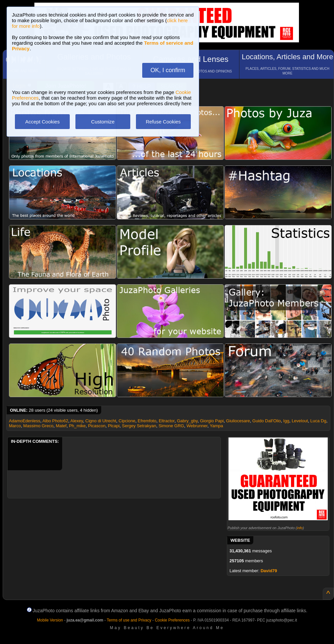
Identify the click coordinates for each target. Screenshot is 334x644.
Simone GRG (171, 426)
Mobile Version (50, 620)
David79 (269, 571)
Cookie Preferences (172, 620)
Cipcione (127, 421)
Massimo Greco (38, 426)
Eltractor (167, 421)
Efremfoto (147, 421)
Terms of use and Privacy (129, 620)
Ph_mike (77, 426)
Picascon (97, 426)
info (300, 528)
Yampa (216, 426)
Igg (286, 421)
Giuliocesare (238, 421)
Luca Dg (318, 421)
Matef (61, 426)
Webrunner (197, 426)
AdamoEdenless (25, 421)
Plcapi (114, 426)
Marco (15, 426)
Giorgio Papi (212, 421)
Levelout (300, 421)
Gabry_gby (187, 421)
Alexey (77, 421)
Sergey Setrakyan (139, 426)
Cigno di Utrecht (101, 421)
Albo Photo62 (55, 421)
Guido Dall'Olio (267, 421)
